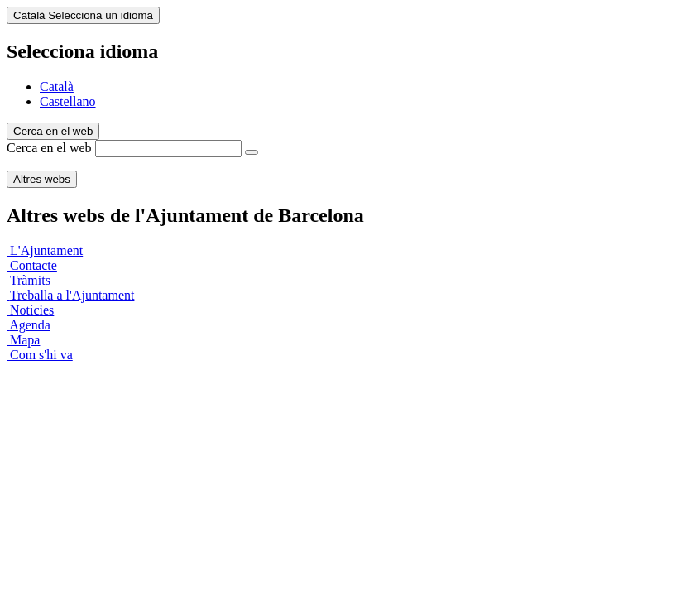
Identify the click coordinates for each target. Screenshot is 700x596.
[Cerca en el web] (252, 152)
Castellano (68, 101)
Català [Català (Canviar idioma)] (83, 15)
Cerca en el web (49, 148)
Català (57, 87)
